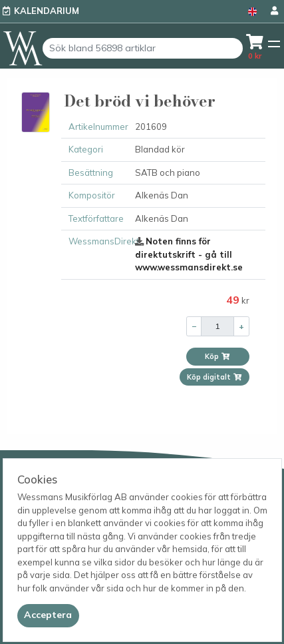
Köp (217, 356)
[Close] (48, 615)
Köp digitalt (214, 377)
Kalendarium (47, 11)
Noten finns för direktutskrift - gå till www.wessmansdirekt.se (189, 254)
